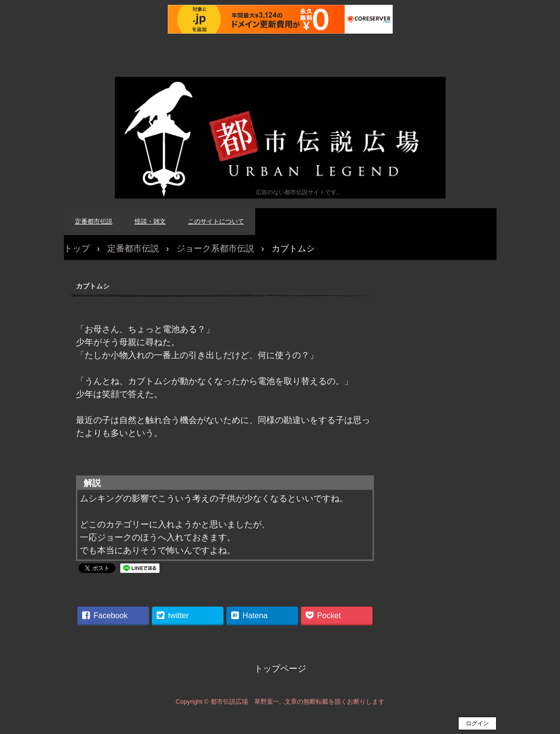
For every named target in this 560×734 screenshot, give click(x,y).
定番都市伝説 (94, 221)
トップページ (280, 669)
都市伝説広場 (280, 138)
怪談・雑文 (150, 221)
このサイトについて (216, 221)
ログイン (477, 723)
